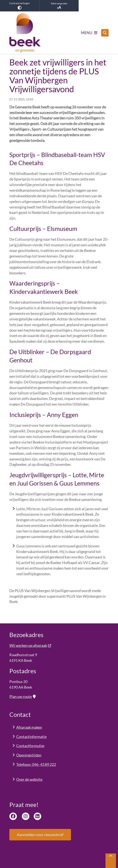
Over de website (29, 779)
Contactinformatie (31, 737)
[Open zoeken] (105, 33)
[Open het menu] (89, 33)
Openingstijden (29, 755)
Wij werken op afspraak (30, 645)
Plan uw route (22, 696)
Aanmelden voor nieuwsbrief (40, 835)
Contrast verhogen (20, 6)
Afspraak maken (29, 727)
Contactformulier (30, 746)
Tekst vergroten (59, 6)
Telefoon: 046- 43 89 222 (36, 764)
